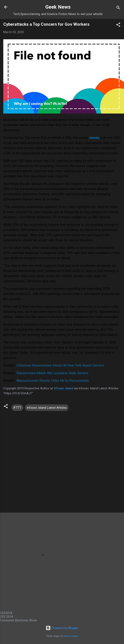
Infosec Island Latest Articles (47, 408)
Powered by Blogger (62, 628)
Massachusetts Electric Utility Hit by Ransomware (53, 381)
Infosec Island (63, 388)
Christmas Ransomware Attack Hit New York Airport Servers (60, 365)
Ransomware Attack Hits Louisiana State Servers (52, 373)
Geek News (58, 7)
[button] (118, 25)
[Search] (118, 8)
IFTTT (17, 408)
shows (94, 138)
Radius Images (71, 636)
